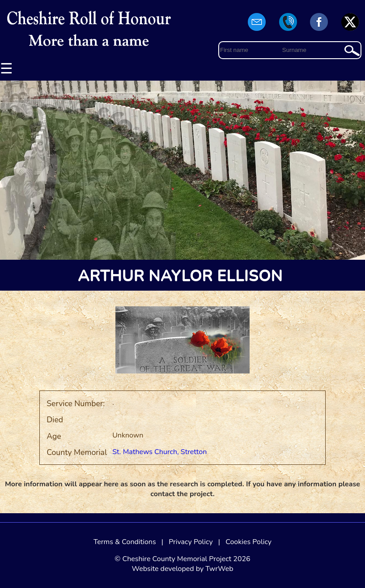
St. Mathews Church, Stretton (159, 452)
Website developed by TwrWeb (182, 569)
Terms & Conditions (125, 542)
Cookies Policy (248, 542)
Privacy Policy (191, 542)
